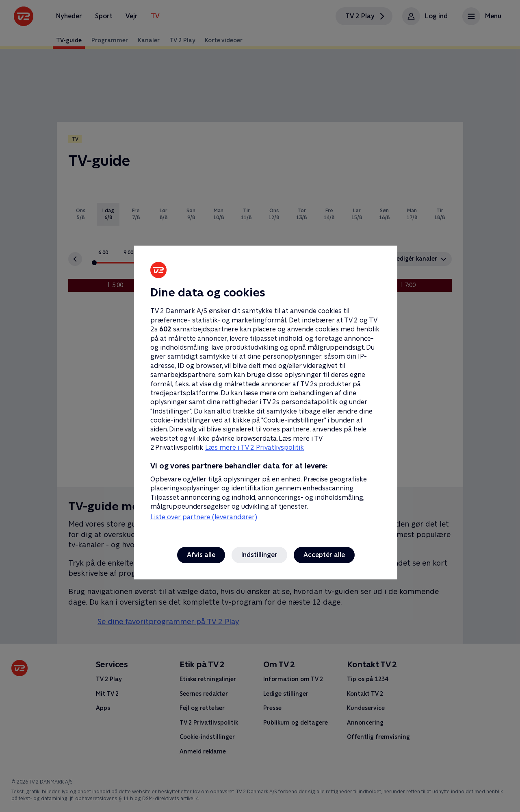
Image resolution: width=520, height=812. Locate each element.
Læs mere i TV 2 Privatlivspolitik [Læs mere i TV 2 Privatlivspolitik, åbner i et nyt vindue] (255, 447)
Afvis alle (201, 555)
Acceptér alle (324, 555)
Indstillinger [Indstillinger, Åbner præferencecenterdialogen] (259, 555)
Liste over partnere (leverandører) (204, 517)
